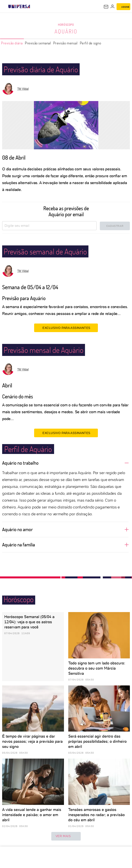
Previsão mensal (65, 43)
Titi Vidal (23, 89)
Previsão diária (12, 43)
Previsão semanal (38, 43)
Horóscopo (66, 25)
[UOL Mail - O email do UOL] (106, 7)
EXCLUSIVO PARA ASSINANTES (66, 328)
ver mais (66, 836)
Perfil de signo (91, 43)
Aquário (66, 31)
